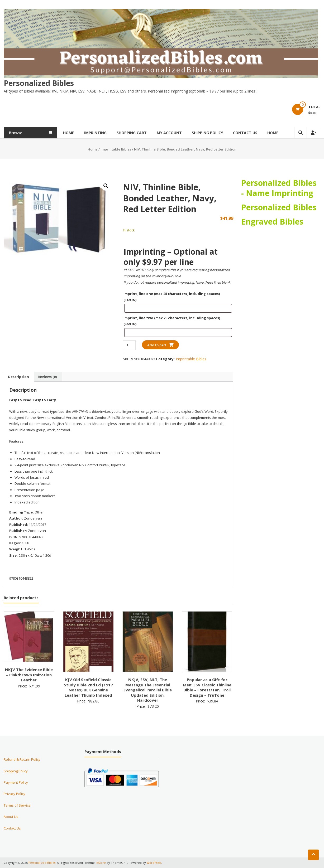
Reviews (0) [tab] (47, 376)
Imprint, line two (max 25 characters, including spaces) (172, 321)
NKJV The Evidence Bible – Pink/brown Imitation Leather (29, 675)
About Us (11, 817)
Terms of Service (17, 805)
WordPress (155, 863)
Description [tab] (18, 376)
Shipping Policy (217, 133)
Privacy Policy (15, 794)
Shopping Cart (141, 133)
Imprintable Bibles (116, 149)
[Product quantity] (129, 345)
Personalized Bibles (39, 83)
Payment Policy (16, 782)
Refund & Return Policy (22, 759)
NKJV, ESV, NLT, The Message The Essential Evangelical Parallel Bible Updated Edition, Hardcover (148, 690)
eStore (102, 863)
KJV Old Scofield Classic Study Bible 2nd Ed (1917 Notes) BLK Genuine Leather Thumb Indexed (88, 687)
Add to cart (157, 345)
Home (78, 133)
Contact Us (254, 133)
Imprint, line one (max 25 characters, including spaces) (172, 296)
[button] (106, 186)
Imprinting (105, 133)
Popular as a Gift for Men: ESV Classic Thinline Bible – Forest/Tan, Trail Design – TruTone (207, 687)
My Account (178, 133)
